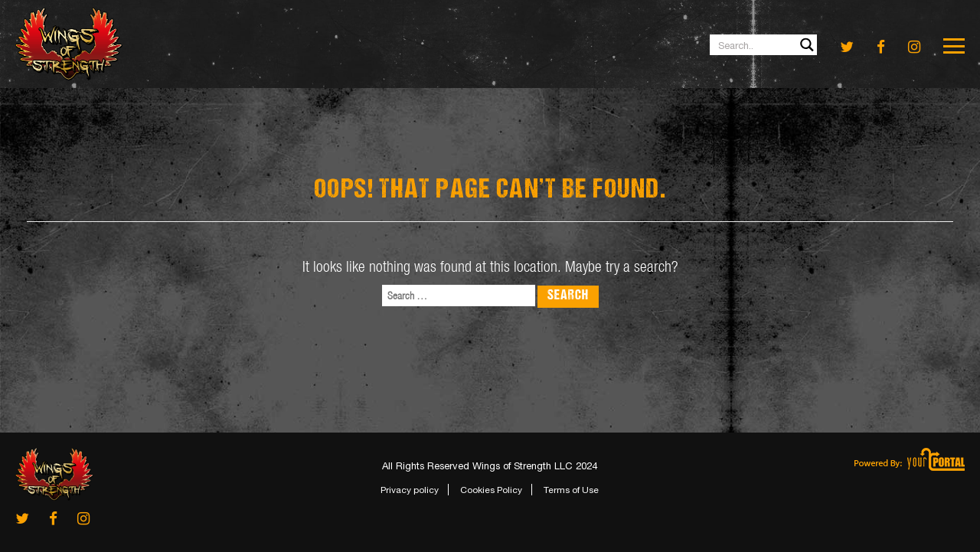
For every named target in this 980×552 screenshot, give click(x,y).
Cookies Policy (491, 490)
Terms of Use (571, 490)
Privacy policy (410, 490)
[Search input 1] (764, 45)
